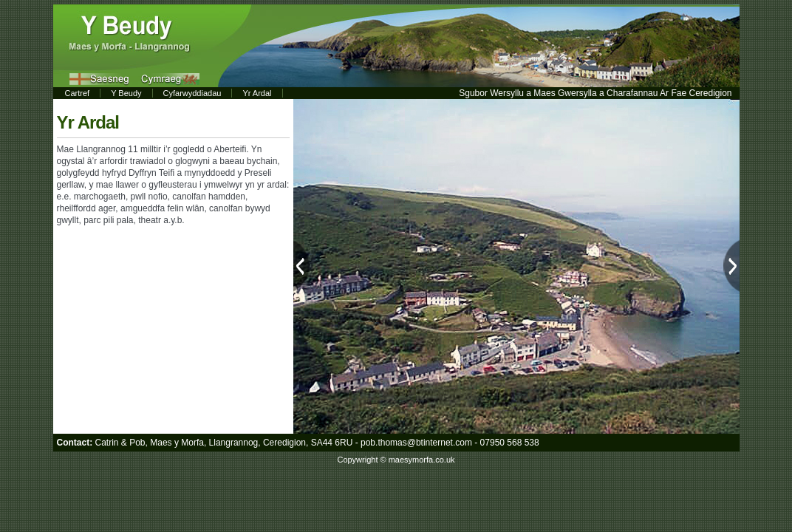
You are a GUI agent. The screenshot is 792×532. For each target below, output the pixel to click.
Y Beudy (126, 93)
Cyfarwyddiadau (192, 93)
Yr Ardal (257, 93)
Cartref (78, 93)
